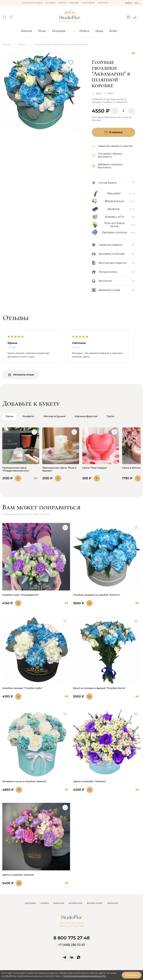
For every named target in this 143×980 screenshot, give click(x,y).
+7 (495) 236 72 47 (71, 945)
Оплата (62, 3)
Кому (113, 31)
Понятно (132, 975)
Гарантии (74, 3)
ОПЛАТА (45, 903)
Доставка (51, 3)
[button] (5, 16)
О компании (88, 3)
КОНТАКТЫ (113, 903)
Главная (6, 44)
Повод (84, 31)
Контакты (103, 3)
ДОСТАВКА (30, 903)
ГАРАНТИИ (59, 903)
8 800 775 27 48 (72, 938)
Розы (42, 31)
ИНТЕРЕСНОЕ (75, 903)
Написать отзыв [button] (21, 375)
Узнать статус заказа (32, 3)
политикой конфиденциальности (84, 976)
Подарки (59, 31)
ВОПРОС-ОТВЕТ (95, 903)
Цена (99, 31)
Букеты (27, 31)
